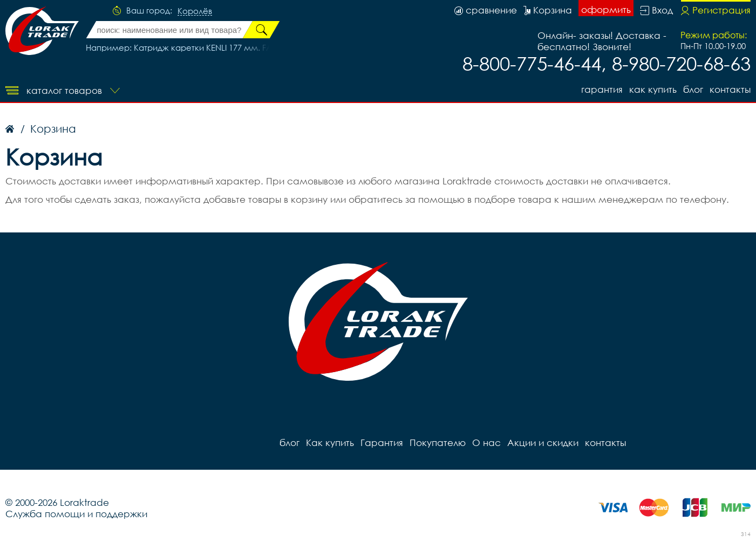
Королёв (195, 11)
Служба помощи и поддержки (76, 514)
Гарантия (602, 89)
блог (693, 89)
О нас (486, 442)
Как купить (653, 89)
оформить (606, 9)
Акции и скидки (543, 442)
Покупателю (438, 442)
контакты (730, 89)
